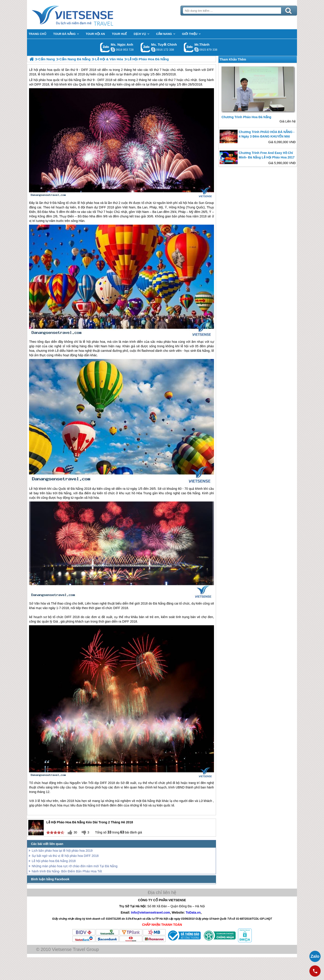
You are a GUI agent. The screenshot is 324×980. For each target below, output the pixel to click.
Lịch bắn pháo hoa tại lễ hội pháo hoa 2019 (62, 851)
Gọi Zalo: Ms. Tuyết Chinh (145, 47)
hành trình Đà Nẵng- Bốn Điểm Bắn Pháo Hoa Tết (67, 871)
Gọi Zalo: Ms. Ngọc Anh (105, 47)
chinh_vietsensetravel (153, 50)
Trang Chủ (84, 15)
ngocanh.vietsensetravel (113, 50)
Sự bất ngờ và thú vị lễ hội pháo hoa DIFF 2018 (65, 856)
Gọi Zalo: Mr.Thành (189, 47)
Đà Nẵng (75, 80)
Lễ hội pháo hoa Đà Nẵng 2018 (54, 861)
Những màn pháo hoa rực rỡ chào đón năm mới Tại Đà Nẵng (75, 866)
